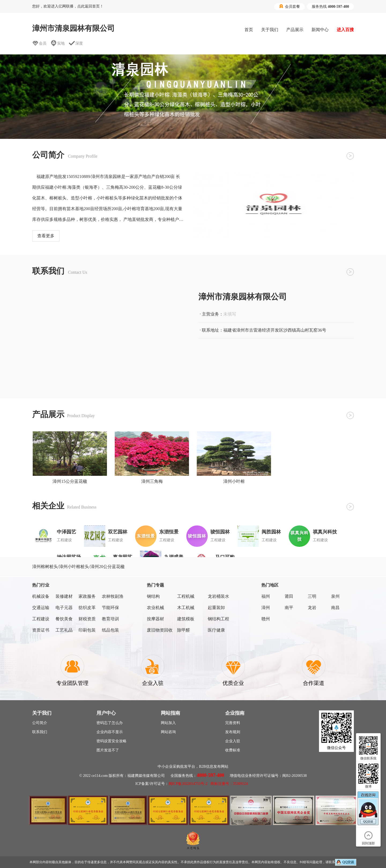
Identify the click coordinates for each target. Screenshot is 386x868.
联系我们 (40, 732)
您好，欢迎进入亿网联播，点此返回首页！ (68, 6)
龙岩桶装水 (218, 596)
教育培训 (110, 619)
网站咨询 (168, 732)
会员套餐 (289, 6)
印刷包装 (87, 630)
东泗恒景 (169, 532)
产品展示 (295, 30)
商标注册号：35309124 (229, 784)
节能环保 (110, 608)
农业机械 (155, 608)
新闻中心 (320, 30)
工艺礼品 (64, 630)
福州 (266, 596)
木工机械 (186, 608)
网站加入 (168, 723)
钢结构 (153, 596)
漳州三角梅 (152, 481)
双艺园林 (118, 532)
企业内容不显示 (110, 732)
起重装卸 (216, 608)
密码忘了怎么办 (110, 723)
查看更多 (46, 236)
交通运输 (41, 608)
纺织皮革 (87, 608)
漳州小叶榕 (234, 481)
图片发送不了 (108, 750)
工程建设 (41, 619)
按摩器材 (155, 619)
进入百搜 (345, 30)
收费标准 (233, 750)
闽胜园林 (271, 532)
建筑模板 (186, 619)
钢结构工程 (218, 619)
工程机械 (186, 596)
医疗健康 (216, 630)
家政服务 (87, 596)
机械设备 (41, 596)
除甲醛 (184, 630)
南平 (289, 608)
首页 (249, 30)
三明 (312, 596)
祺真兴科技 (325, 532)
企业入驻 (233, 741)
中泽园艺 (66, 532)
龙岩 (312, 608)
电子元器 (64, 608)
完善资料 (233, 723)
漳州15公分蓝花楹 (70, 481)
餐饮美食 (64, 619)
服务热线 (330, 7)
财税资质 (87, 619)
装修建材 (64, 596)
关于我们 (270, 30)
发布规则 (233, 732)
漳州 (266, 608)
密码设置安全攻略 (112, 741)
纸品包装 (110, 630)
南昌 (335, 608)
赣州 (266, 619)
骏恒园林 (220, 532)
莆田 (289, 596)
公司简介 (40, 723)
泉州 (335, 596)
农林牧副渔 (113, 596)
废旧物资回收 (160, 630)
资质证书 (41, 630)
